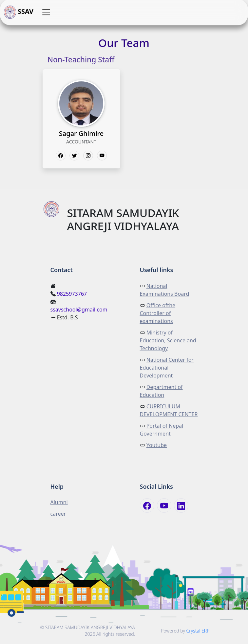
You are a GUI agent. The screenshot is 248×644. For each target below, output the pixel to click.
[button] (46, 12)
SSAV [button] (19, 12)
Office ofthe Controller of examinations (158, 313)
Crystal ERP (198, 631)
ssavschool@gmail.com (79, 310)
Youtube (157, 445)
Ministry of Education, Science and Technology (168, 340)
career (58, 514)
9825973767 (72, 294)
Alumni (59, 502)
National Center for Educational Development (167, 368)
